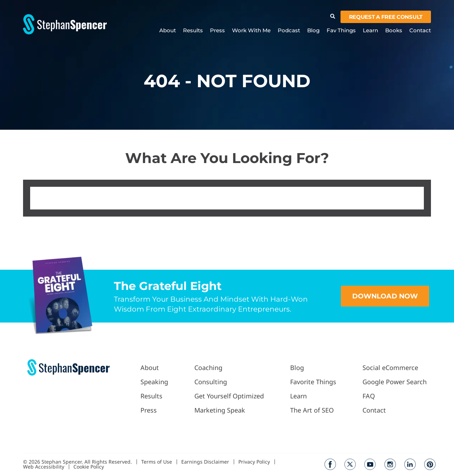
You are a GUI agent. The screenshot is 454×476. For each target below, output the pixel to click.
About (168, 30)
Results (193, 30)
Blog (313, 30)
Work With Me (251, 30)
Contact (420, 30)
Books (394, 30)
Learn (370, 30)
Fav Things (341, 30)
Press (217, 30)
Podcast (289, 30)
